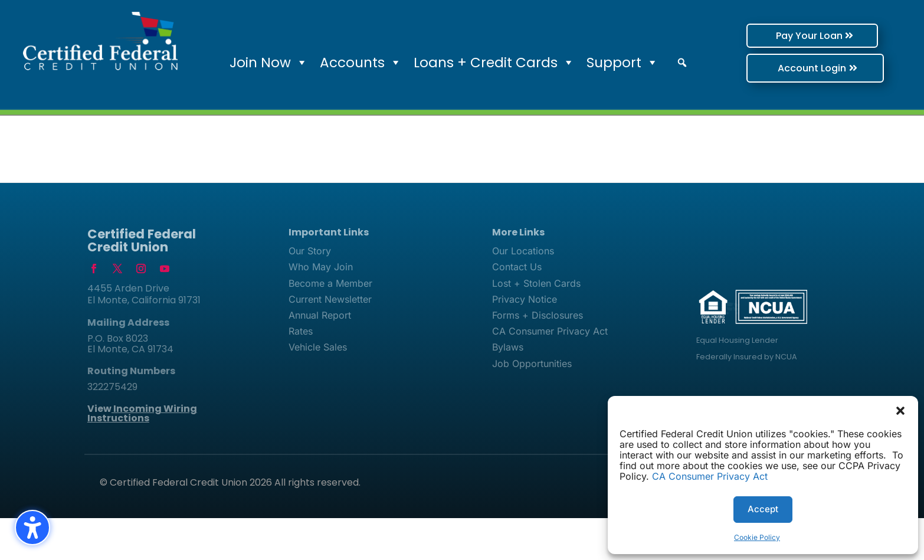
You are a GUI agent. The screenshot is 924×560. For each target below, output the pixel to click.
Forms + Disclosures (538, 315)
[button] (900, 411)
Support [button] (622, 63)
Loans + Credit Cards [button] (494, 63)
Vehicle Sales (318, 347)
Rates (301, 331)
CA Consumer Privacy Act (710, 476)
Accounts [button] (361, 63)
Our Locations (523, 251)
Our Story (310, 251)
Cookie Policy (757, 537)
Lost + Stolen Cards (536, 283)
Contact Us (517, 267)
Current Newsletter (330, 299)
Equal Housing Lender (737, 340)
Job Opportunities (532, 363)
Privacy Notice (525, 299)
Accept (763, 509)
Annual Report (320, 315)
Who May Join (321, 267)
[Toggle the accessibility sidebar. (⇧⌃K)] (32, 528)
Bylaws (508, 347)
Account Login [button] (792, 68)
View (142, 413)
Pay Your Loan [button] (787, 36)
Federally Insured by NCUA (747, 357)
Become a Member (330, 283)
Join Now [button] (269, 63)
